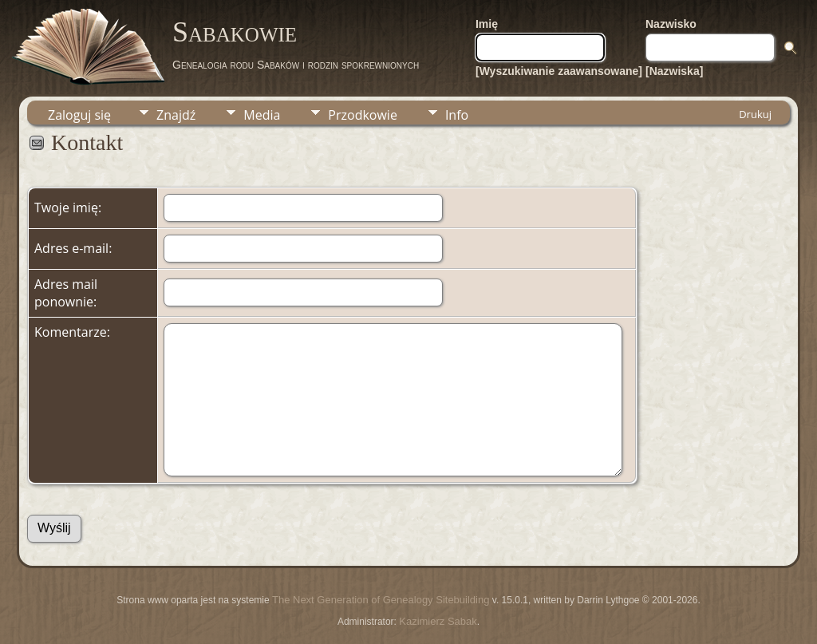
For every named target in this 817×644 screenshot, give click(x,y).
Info (457, 115)
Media (262, 115)
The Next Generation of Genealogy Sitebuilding (381, 600)
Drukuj (755, 114)
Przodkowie (363, 115)
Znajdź (176, 115)
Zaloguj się (79, 115)
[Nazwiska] (674, 71)
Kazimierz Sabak (438, 621)
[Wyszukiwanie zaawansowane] (559, 71)
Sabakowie (235, 32)
